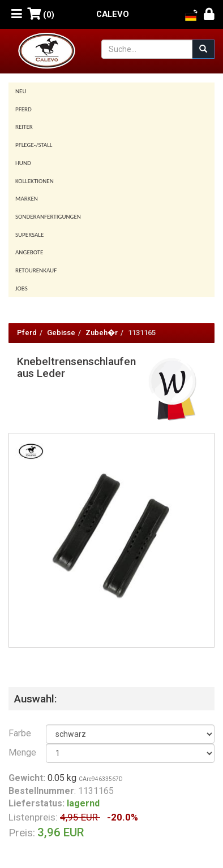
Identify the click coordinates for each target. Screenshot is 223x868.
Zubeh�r (102, 333)
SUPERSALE (29, 235)
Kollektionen (35, 181)
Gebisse (61, 333)
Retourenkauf (36, 270)
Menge (19, 752)
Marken (27, 199)
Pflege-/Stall (34, 145)
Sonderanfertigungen (48, 217)
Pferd (23, 109)
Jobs (22, 288)
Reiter (24, 127)
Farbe (19, 733)
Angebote (29, 252)
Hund (23, 163)
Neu (21, 91)
